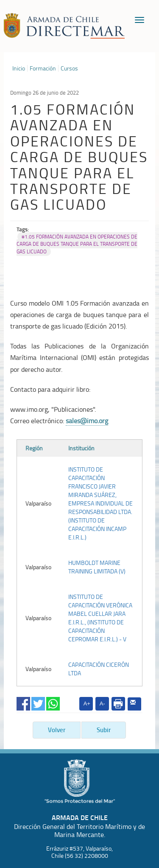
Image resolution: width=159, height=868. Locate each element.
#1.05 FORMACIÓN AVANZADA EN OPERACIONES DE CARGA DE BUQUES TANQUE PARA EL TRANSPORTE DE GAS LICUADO (77, 244)
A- (102, 704)
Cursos (69, 68)
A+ (87, 704)
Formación (43, 68)
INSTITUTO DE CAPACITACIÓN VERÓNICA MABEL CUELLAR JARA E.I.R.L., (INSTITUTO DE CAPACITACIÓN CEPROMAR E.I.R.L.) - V (100, 618)
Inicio (19, 68)
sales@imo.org (87, 421)
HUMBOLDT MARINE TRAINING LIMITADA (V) (97, 567)
